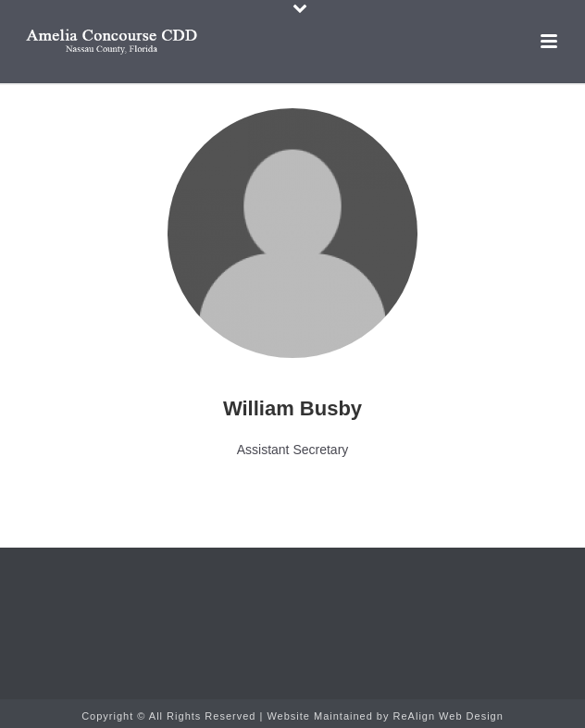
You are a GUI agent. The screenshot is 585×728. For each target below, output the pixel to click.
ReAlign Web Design (448, 716)
